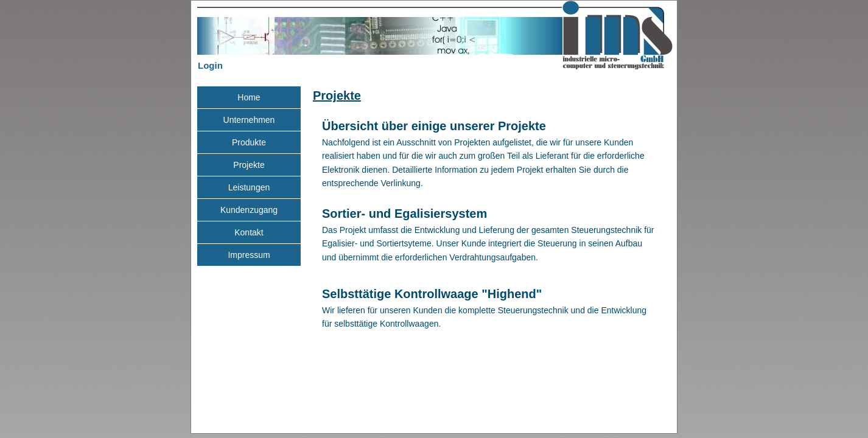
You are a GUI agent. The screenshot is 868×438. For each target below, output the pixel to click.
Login (210, 65)
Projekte (337, 96)
